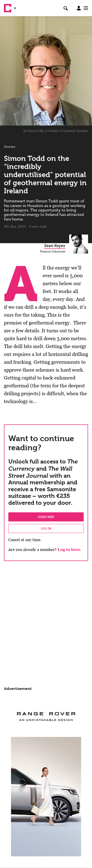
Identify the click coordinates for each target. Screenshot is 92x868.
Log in (46, 528)
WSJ (22, 6)
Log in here (69, 550)
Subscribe (46, 517)
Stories (10, 147)
